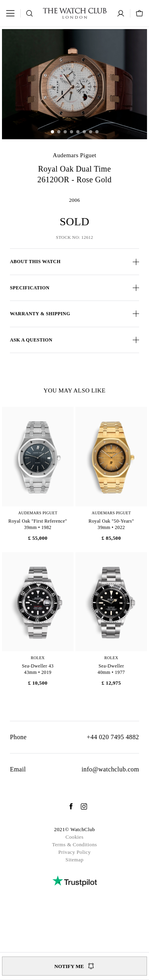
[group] (74, 84)
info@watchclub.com (110, 769)
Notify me (74, 966)
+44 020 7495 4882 (113, 737)
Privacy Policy (75, 852)
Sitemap (74, 860)
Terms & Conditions (74, 844)
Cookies (74, 837)
